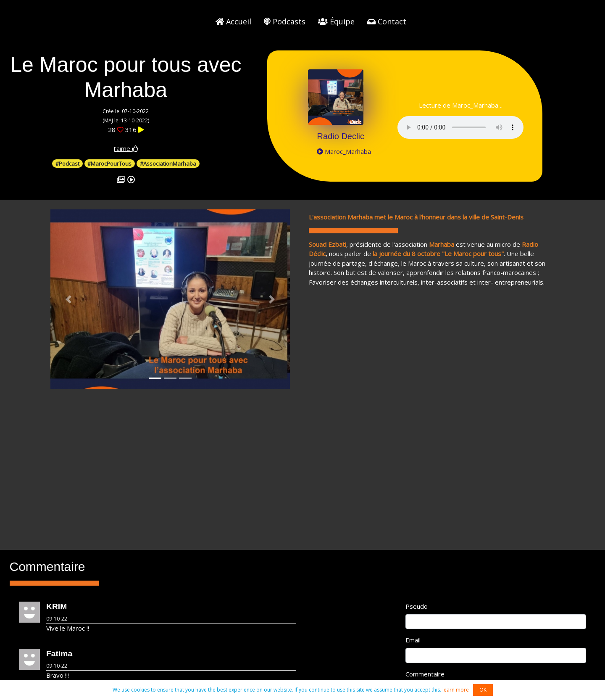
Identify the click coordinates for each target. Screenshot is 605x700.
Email (413, 640)
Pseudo (417, 606)
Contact (387, 21)
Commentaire (425, 674)
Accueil (233, 21)
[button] (68, 299)
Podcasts (285, 21)
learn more (456, 690)
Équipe (336, 21)
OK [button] (483, 690)
